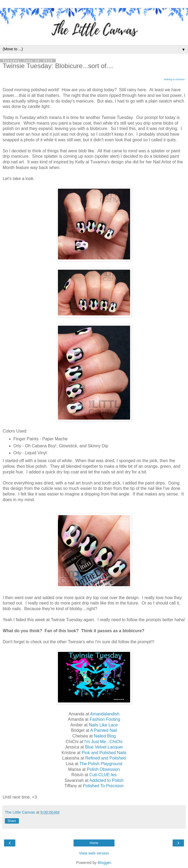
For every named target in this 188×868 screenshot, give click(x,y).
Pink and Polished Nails (104, 753)
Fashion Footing (105, 719)
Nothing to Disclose (174, 79)
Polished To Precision (103, 786)
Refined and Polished (105, 758)
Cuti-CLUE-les (103, 775)
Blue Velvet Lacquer (104, 747)
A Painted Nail (104, 730)
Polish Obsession (103, 769)
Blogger (104, 863)
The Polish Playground (101, 764)
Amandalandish (105, 714)
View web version (94, 853)
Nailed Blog (105, 736)
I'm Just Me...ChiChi (103, 742)
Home (94, 843)
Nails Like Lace (103, 725)
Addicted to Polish (107, 780)
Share (12, 821)
